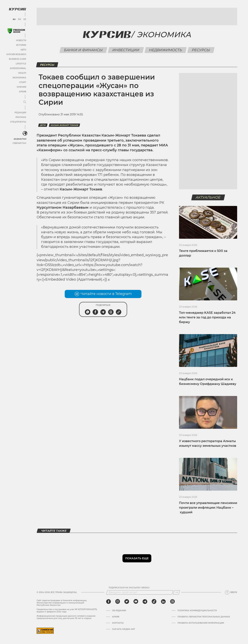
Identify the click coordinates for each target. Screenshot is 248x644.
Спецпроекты (18, 122)
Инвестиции (126, 50)
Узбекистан (19, 143)
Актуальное (208, 197)
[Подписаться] (177, 592)
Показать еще (137, 558)
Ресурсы (201, 50)
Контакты (118, 623)
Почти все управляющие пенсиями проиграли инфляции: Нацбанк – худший (208, 508)
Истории (21, 45)
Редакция (20, 113)
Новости (21, 40)
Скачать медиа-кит (124, 629)
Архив (23, 92)
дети (43, 125)
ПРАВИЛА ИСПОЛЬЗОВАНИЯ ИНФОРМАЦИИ (201, 623)
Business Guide (18, 59)
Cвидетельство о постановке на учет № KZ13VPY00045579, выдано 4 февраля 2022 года (67, 611)
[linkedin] (163, 602)
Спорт (23, 82)
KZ (25, 19)
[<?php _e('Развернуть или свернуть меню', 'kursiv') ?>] (25, 133)
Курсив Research (16, 54)
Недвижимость (165, 50)
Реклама (21, 117)
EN (19, 19)
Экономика (19, 78)
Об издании (119, 611)
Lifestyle (21, 64)
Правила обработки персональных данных (204, 617)
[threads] (172, 602)
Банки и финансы (83, 50)
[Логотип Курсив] (17, 9)
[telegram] (145, 602)
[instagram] (118, 602)
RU (14, 19)
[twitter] (127, 602)
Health (22, 73)
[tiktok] (154, 602)
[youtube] (136, 602)
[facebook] (108, 602)
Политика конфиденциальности (197, 611)
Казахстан (20, 139)
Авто (23, 50)
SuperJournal (18, 68)
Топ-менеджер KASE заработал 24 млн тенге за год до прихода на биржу (207, 317)
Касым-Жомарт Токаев (64, 125)
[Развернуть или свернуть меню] (25, 102)
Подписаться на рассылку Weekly (129, 588)
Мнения (22, 87)
